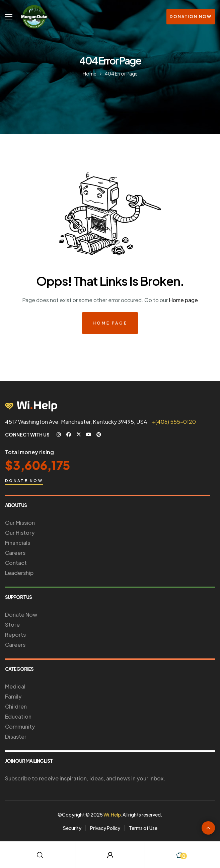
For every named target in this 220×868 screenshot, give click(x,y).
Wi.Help (112, 815)
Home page (183, 300)
